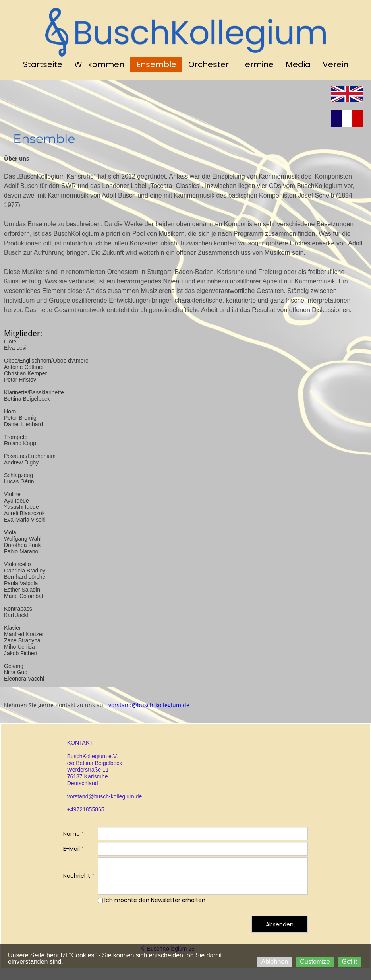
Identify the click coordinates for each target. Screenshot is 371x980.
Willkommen (99, 64)
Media (298, 64)
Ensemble (156, 64)
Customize (315, 962)
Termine (257, 64)
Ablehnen (275, 962)
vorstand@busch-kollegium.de (148, 705)
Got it (350, 962)
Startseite (43, 64)
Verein (335, 64)
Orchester (209, 64)
